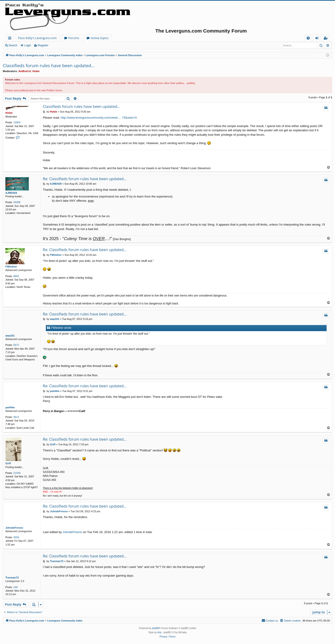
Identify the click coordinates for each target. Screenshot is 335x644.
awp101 (10, 336)
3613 (16, 417)
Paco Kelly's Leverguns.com (37, 38)
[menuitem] (308, 38)
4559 (16, 537)
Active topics (100, 38)
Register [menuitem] (327, 39)
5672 (16, 345)
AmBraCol (25, 71)
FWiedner (11, 267)
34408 (17, 202)
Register (43, 45)
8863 (16, 276)
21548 (17, 473)
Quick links (11, 39)
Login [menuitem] (318, 39)
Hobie (36, 71)
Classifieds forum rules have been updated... (49, 66)
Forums (74, 38)
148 (15, 587)
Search (13, 45)
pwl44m (10, 407)
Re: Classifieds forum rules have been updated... (85, 179)
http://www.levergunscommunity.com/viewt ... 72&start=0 (99, 118)
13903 (17, 122)
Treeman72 (12, 578)
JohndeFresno (14, 528)
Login (27, 45)
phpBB (155, 628)
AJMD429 (11, 193)
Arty (160, 632)
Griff (8, 463)
